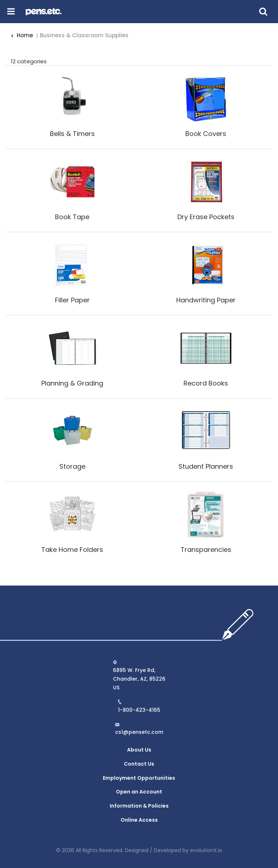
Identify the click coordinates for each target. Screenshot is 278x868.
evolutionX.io (206, 850)
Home (22, 35)
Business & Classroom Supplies (84, 35)
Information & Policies (139, 806)
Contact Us (139, 764)
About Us (139, 750)
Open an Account (139, 792)
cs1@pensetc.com (139, 732)
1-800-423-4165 (139, 710)
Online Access (139, 820)
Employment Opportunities (139, 778)
